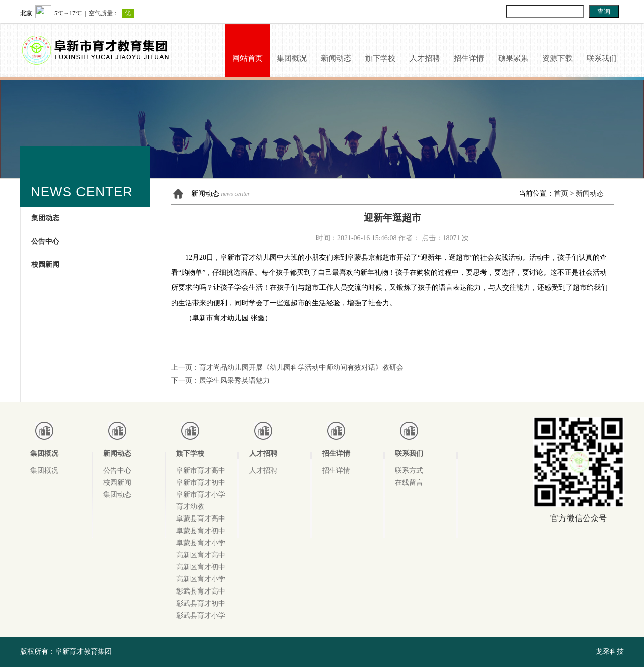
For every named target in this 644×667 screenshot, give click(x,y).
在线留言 (409, 483)
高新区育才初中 (201, 567)
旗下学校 (380, 58)
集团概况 (292, 58)
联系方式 (409, 470)
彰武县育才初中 (201, 603)
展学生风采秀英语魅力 (234, 380)
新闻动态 (336, 58)
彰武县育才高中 (201, 591)
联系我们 (602, 58)
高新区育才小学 (201, 579)
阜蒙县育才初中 (201, 531)
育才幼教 (190, 507)
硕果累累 (513, 58)
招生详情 (469, 58)
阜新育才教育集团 (84, 652)
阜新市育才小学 (201, 495)
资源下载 (557, 58)
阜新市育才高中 (201, 470)
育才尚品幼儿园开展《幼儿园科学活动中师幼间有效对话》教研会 (301, 368)
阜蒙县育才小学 (201, 543)
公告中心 (45, 241)
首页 (561, 194)
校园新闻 (45, 265)
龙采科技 (610, 652)
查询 (604, 11)
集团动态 (45, 218)
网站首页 (248, 58)
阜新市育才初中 (201, 483)
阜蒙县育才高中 (201, 519)
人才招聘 (425, 58)
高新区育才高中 (201, 555)
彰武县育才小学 (201, 615)
